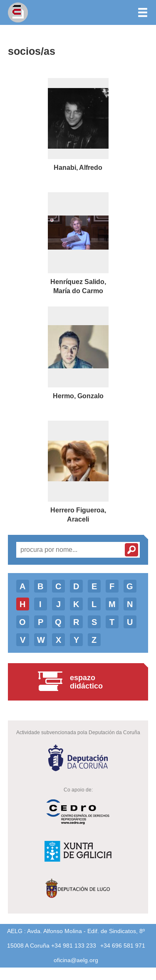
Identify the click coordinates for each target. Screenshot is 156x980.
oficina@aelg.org (76, 960)
